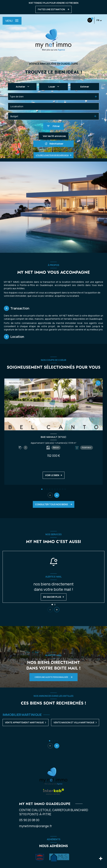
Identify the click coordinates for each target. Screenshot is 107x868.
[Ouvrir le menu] (12, 21)
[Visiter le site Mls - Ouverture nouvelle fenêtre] (59, 858)
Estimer (85, 87)
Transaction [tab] (20, 308)
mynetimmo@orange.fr (35, 826)
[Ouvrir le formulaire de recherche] (53, 126)
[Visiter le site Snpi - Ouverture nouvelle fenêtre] (40, 857)
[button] (57, 495)
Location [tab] (17, 337)
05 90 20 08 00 (29, 820)
